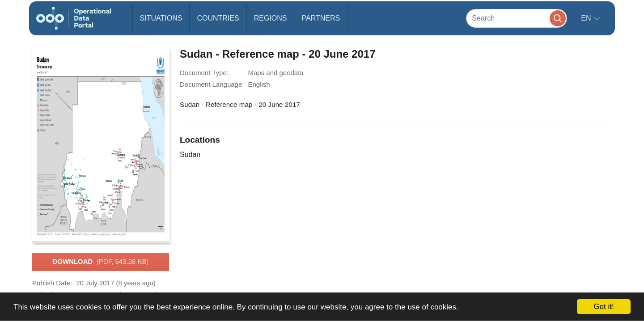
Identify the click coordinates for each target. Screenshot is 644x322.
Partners (321, 18)
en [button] (587, 18)
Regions (271, 18)
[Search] (517, 18)
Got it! (604, 307)
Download (100, 262)
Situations (161, 18)
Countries (218, 18)
